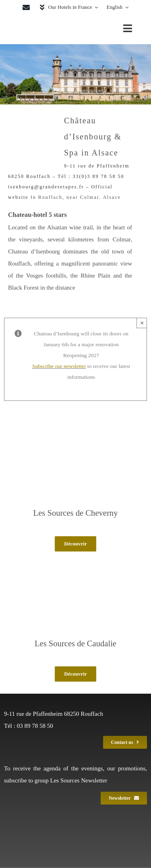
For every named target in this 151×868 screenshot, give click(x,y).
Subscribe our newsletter (59, 366)
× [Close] (142, 323)
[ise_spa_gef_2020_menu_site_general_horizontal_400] (50, 21)
